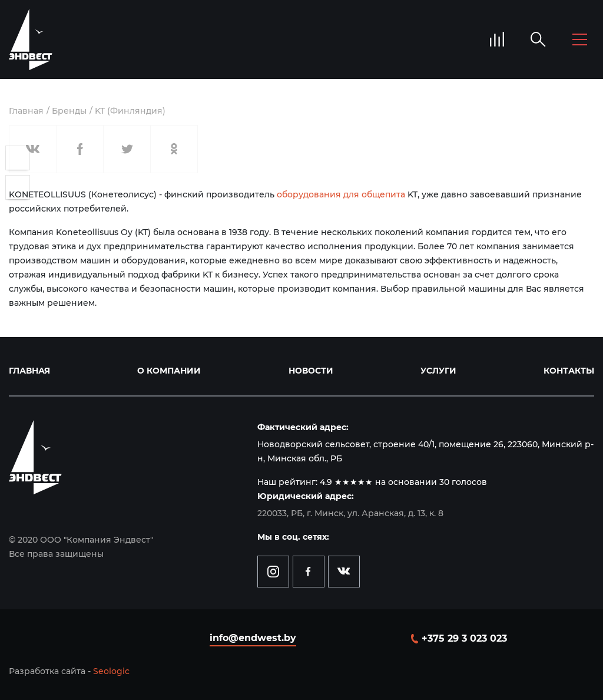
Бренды (69, 111)
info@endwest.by (253, 638)
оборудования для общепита (341, 194)
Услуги (438, 371)
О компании (169, 371)
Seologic (111, 671)
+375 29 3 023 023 (464, 638)
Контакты (569, 371)
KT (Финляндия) (130, 111)
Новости (311, 371)
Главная (26, 111)
